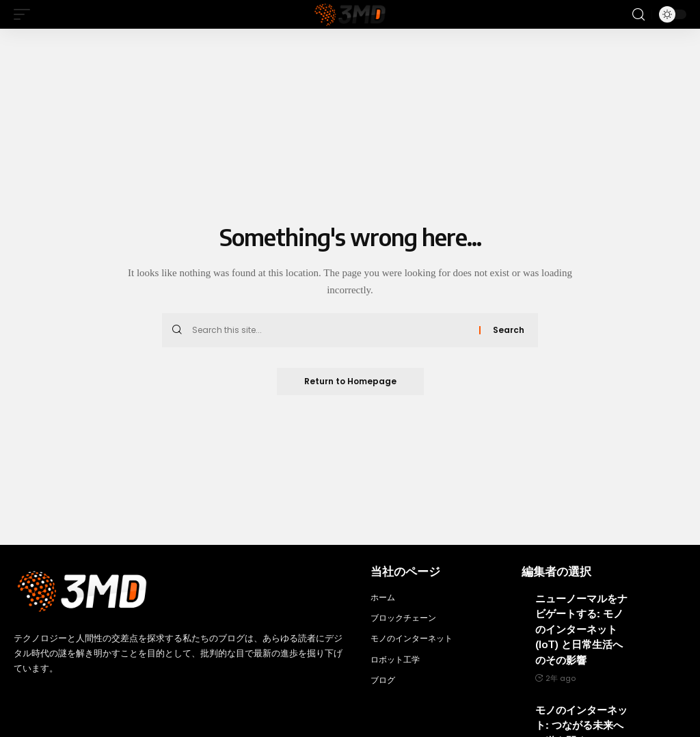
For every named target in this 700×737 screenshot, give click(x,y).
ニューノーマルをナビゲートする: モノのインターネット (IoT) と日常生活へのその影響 (581, 629)
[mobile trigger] (25, 14)
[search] (638, 15)
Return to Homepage (350, 381)
